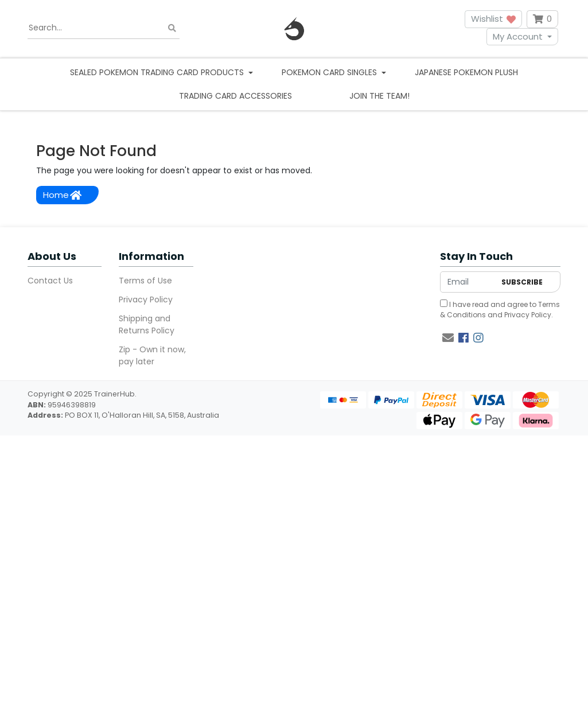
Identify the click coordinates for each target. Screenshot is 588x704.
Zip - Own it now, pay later (152, 355)
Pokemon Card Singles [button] (330, 72)
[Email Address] (468, 282)
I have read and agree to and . (500, 310)
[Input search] (104, 28)
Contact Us (50, 281)
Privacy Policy (146, 300)
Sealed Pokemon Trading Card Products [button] (158, 72)
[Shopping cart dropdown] (542, 19)
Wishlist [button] (493, 19)
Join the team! (379, 96)
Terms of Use (145, 281)
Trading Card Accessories (235, 96)
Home (62, 195)
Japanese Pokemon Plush (466, 72)
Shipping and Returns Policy (147, 324)
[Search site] (172, 28)
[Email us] (448, 338)
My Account (518, 36)
